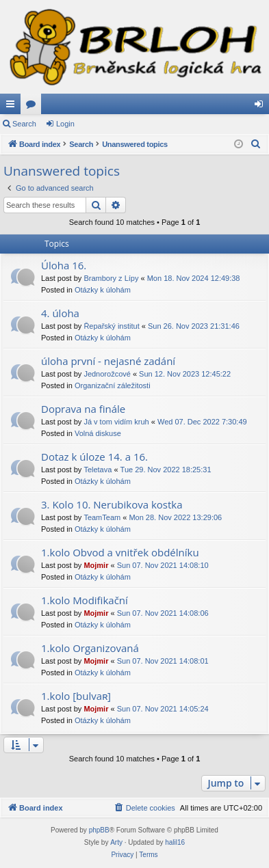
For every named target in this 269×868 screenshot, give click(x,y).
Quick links (13, 107)
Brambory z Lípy (111, 278)
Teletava (98, 470)
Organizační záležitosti (113, 385)
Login (65, 124)
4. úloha (60, 313)
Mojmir (96, 565)
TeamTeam (102, 517)
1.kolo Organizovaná (90, 648)
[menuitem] (256, 144)
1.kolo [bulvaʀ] (76, 696)
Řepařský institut (111, 326)
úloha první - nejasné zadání (108, 361)
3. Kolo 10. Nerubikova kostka (112, 504)
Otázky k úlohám (103, 290)
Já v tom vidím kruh (116, 422)
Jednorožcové (107, 374)
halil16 (175, 842)
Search (24, 124)
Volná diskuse (98, 433)
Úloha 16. (64, 265)
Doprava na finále (83, 409)
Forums (34, 107)
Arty (116, 842)
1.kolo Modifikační (85, 600)
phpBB (99, 830)
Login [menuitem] (262, 107)
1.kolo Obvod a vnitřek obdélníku (120, 552)
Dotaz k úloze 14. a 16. (94, 457)
